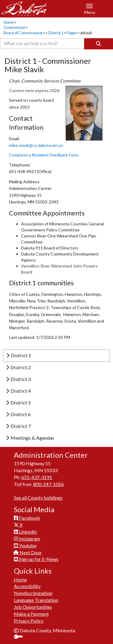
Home (9, 22)
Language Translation (36, 600)
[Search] (99, 44)
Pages (72, 33)
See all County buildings (38, 498)
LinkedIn (25, 532)
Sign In (21, 637)
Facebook (27, 518)
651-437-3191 (37, 477)
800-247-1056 (49, 484)
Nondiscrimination (33, 593)
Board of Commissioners (24, 33)
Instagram (27, 539)
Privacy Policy (29, 621)
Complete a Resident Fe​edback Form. (44, 155)
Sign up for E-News (36, 559)
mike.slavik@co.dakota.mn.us (36, 145)
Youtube (25, 545)
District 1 (56, 33)
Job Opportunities (33, 607)
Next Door (28, 552)
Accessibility (27, 586)
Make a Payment (31, 614)
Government (14, 28)
